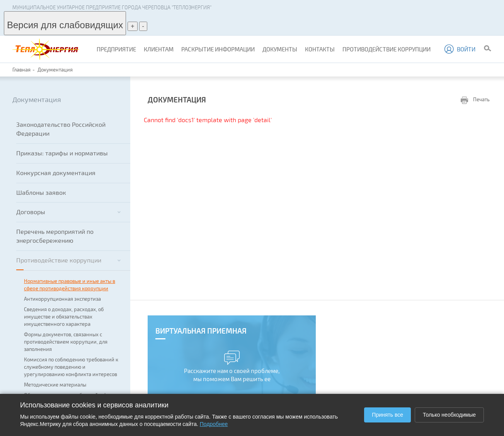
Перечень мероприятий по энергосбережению (55, 236)
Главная (21, 70)
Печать (475, 100)
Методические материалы (55, 385)
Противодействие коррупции (387, 49)
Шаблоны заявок (41, 192)
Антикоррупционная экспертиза (62, 299)
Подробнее (214, 424)
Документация (55, 70)
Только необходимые (449, 415)
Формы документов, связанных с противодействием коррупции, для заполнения (66, 342)
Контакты (320, 49)
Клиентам (159, 49)
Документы (280, 49)
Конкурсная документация (56, 173)
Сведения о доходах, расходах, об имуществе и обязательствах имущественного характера (64, 317)
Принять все (387, 415)
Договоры (68, 212)
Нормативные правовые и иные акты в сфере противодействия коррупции (70, 285)
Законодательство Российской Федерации (61, 129)
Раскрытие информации (218, 49)
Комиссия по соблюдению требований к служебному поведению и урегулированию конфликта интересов (71, 367)
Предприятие (116, 49)
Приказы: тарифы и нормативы (62, 153)
